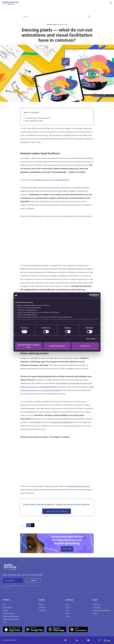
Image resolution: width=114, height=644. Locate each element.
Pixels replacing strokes (34, 121)
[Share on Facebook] (28, 525)
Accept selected (57, 346)
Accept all (85, 346)
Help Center (42, 610)
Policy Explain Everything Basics (102, 610)
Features (5, 610)
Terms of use (97, 605)
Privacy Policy (15, 586)
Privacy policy (97, 608)
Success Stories (8, 608)
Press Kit (68, 608)
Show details (91, 339)
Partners (68, 613)
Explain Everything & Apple (11, 616)
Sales (67, 610)
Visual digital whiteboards (62, 422)
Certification (42, 608)
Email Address (10, 581)
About (67, 605)
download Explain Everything (79, 486)
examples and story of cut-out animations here (51, 180)
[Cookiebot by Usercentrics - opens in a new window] (91, 295)
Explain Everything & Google (11, 619)
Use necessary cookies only (29, 346)
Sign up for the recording (57, 511)
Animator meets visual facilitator (38, 118)
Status (5, 622)
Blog (4, 605)
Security (95, 613)
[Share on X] (32, 525)
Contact (67, 616)
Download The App (9, 613)
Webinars (42, 605)
